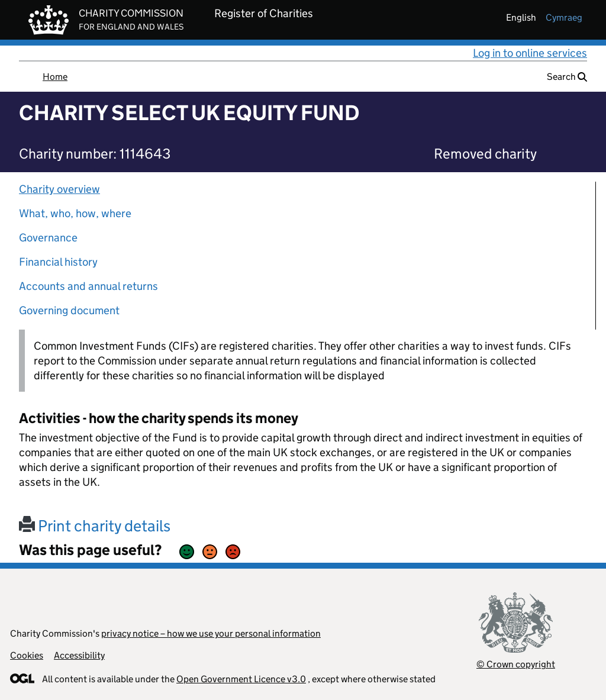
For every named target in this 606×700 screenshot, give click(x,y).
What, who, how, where (75, 213)
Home (55, 77)
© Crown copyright (516, 664)
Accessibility (79, 655)
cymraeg (564, 17)
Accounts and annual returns (88, 286)
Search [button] (567, 77)
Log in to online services (530, 53)
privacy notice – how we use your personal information (211, 633)
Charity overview (59, 189)
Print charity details (95, 526)
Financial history (58, 262)
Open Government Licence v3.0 (241, 679)
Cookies (27, 655)
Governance (48, 238)
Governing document (69, 310)
